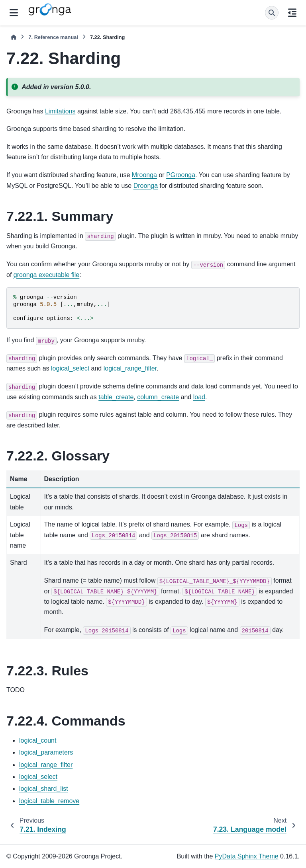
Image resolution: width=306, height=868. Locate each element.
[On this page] (292, 13)
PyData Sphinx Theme (247, 856)
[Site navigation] (14, 13)
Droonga (146, 186)
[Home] (14, 37)
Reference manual (53, 37)
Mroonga (144, 175)
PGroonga (181, 175)
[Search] (272, 13)
